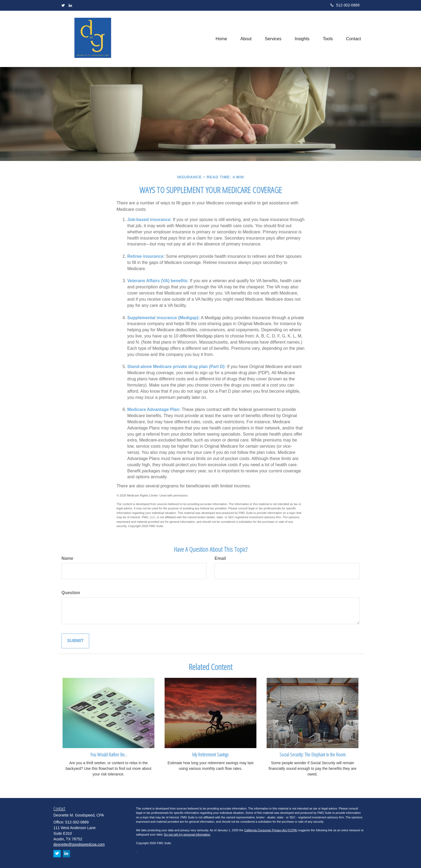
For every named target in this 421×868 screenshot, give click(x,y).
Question (71, 593)
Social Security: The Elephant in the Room (313, 754)
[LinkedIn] (70, 5)
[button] (245, 39)
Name (67, 558)
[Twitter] (63, 5)
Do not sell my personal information (187, 834)
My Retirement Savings (210, 754)
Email (220, 558)
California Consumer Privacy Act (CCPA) (271, 830)
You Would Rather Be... (109, 754)
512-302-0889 (345, 5)
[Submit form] (75, 641)
